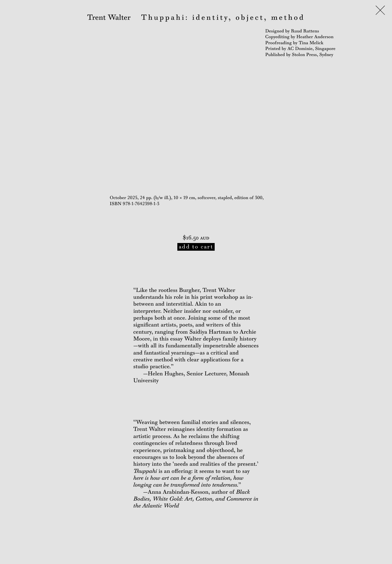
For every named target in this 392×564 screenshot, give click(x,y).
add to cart (196, 247)
